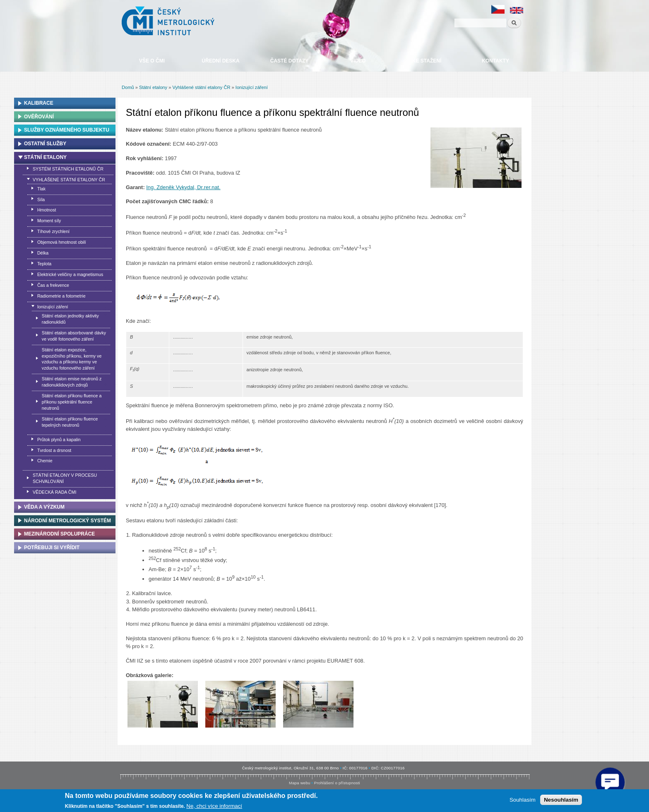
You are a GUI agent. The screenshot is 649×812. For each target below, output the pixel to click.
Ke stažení (427, 61)
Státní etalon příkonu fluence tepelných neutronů (70, 422)
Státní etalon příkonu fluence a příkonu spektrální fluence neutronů (72, 402)
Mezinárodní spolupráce (59, 534)
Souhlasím (523, 800)
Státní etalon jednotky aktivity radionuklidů (70, 319)
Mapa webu (299, 783)
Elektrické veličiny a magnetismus (70, 274)
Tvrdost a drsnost (54, 450)
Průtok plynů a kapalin (59, 440)
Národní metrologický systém (67, 521)
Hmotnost (47, 210)
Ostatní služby (45, 144)
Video (358, 61)
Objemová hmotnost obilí (62, 242)
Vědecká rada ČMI (54, 492)
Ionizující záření (252, 87)
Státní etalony (153, 87)
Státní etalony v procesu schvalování (65, 478)
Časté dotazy (289, 61)
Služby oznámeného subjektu (67, 130)
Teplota (44, 264)
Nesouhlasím (561, 800)
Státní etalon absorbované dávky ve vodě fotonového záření (74, 336)
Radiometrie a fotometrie (61, 296)
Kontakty (495, 61)
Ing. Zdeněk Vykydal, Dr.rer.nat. (183, 187)
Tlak (41, 189)
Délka (43, 253)
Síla (41, 199)
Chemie (45, 461)
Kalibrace (39, 103)
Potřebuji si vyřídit (52, 548)
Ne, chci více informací (214, 806)
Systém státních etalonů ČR (68, 169)
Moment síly (49, 221)
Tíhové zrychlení (53, 231)
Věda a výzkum (44, 507)
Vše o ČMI (152, 61)
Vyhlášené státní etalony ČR (201, 87)
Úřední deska (220, 61)
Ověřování (39, 117)
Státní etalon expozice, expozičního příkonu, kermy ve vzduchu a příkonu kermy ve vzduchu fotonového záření (72, 359)
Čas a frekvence (53, 285)
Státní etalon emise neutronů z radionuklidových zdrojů (72, 382)
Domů (128, 87)
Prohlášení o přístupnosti (337, 783)
